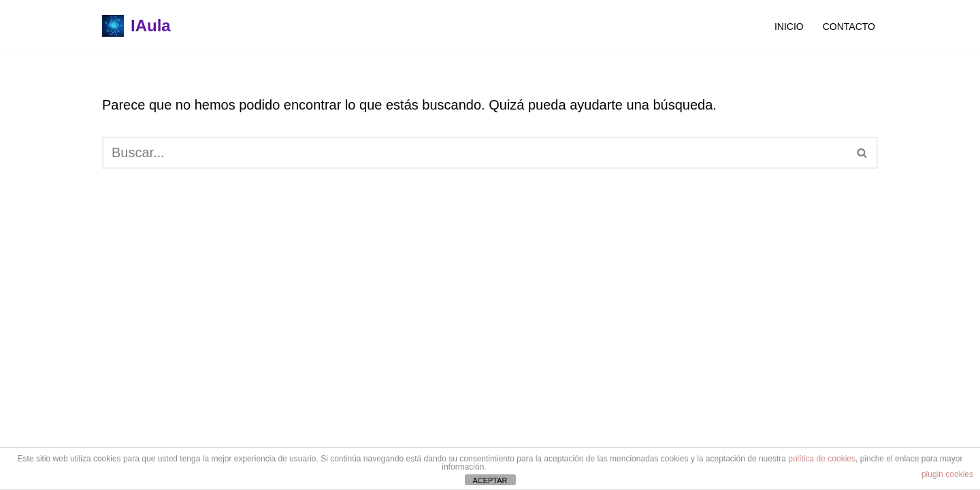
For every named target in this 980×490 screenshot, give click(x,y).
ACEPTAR (490, 480)
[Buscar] (475, 153)
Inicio (789, 27)
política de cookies (822, 459)
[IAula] (136, 26)
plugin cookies (947, 474)
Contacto (849, 27)
